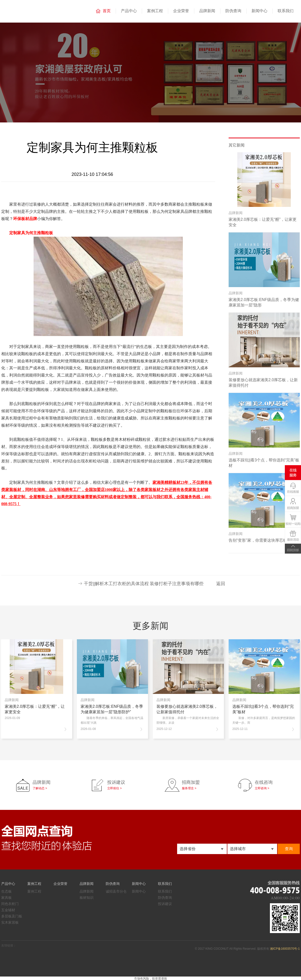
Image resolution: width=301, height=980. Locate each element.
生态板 (6, 891)
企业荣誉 (181, 11)
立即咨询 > (262, 788)
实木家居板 (10, 922)
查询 (289, 849)
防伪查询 (233, 11)
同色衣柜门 (10, 904)
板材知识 (87, 898)
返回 (221, 584)
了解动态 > (40, 788)
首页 (107, 11)
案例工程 (155, 11)
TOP (293, 549)
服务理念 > (189, 788)
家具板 (6, 898)
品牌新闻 (207, 11)
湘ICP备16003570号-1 (285, 949)
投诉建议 (165, 904)
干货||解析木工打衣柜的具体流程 (116, 584)
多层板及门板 (12, 916)
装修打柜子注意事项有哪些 (177, 584)
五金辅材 (8, 910)
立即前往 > (114, 788)
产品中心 (129, 11)
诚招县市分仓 (116, 891)
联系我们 (286, 11)
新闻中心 (259, 11)
